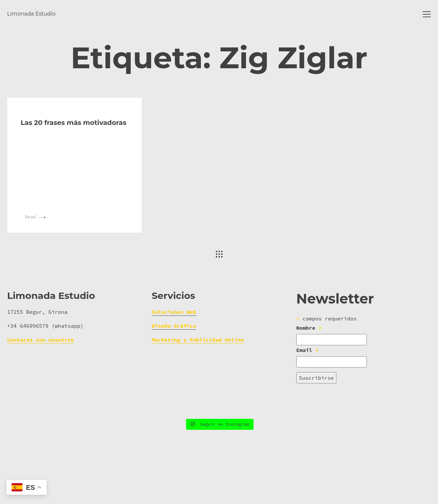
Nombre (309, 377)
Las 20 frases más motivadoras (73, 172)
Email (307, 399)
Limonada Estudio (31, 14)
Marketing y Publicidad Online (198, 389)
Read (35, 266)
